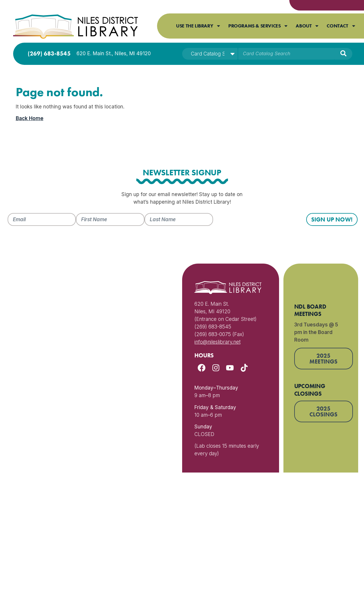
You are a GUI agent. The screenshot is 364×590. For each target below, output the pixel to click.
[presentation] (257, 224)
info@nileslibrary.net (217, 342)
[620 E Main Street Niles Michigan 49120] (89, 368)
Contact (341, 26)
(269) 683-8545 (49, 53)
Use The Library (198, 26)
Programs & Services (258, 26)
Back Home (30, 118)
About (308, 26)
